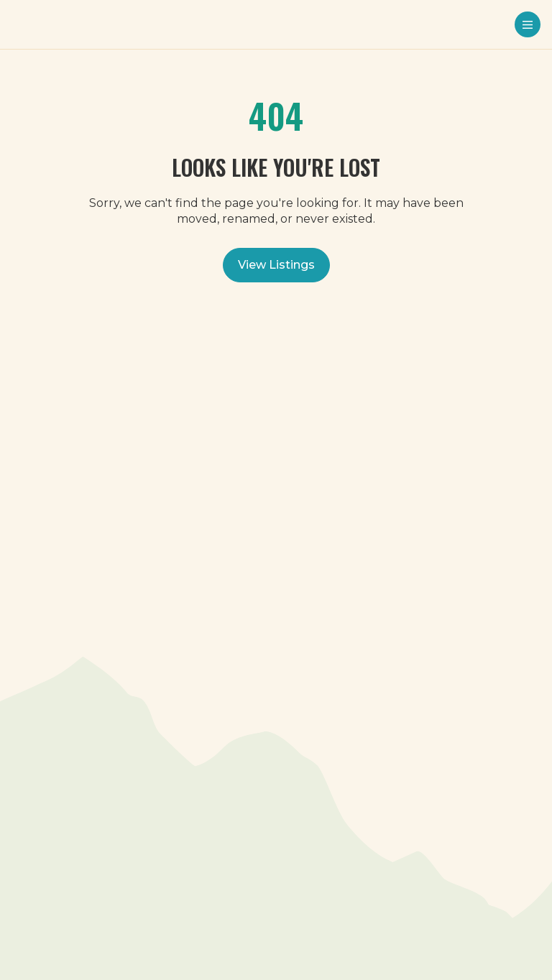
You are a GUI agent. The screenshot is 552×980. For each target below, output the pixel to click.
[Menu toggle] (528, 24)
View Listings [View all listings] (276, 265)
